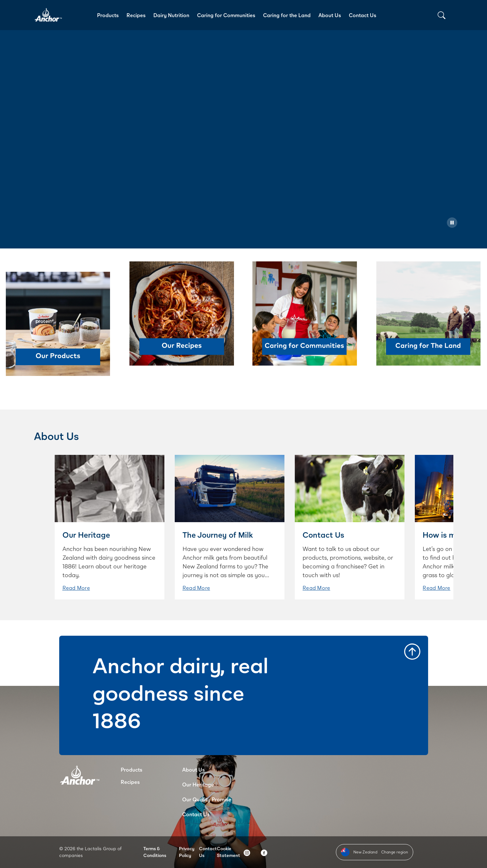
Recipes (136, 15)
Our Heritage (198, 784)
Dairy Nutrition (171, 15)
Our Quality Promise (207, 799)
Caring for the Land (287, 15)
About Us (330, 15)
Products (108, 15)
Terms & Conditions (155, 852)
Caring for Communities (226, 15)
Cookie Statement (228, 852)
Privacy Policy (187, 852)
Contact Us (363, 15)
